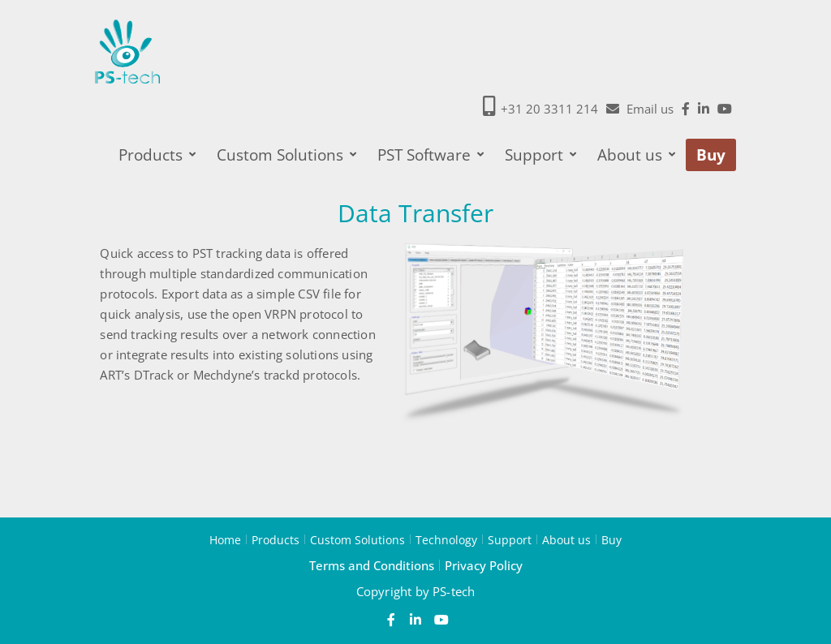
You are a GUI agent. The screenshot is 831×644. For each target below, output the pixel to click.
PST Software (431, 155)
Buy (711, 155)
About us (636, 155)
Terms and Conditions (372, 565)
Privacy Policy (484, 565)
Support (540, 155)
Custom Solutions (286, 155)
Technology (446, 539)
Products (157, 155)
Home (225, 539)
